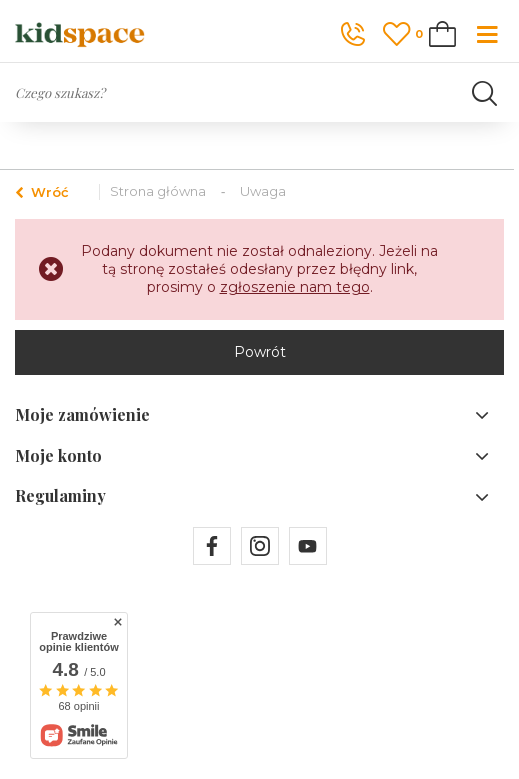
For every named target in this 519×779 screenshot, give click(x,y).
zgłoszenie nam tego (295, 287)
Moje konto (58, 456)
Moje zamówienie (82, 415)
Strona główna (158, 191)
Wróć (42, 192)
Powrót (260, 352)
